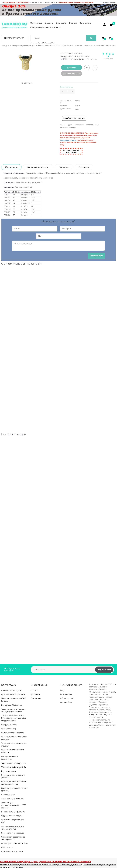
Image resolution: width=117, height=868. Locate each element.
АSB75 (7, 195)
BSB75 (7, 206)
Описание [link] (11, 167)
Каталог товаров (15, 38)
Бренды (73, 23)
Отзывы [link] (84, 167)
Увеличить (28, 83)
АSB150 (7, 198)
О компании (36, 23)
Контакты (85, 23)
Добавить (71, 68)
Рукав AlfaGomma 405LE (46, 43)
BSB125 (7, 212)
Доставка (61, 23)
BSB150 (7, 209)
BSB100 (7, 215)
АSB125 (7, 201)
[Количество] (67, 91)
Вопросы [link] (64, 167)
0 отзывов (108, 59)
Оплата (49, 23)
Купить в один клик (72, 73)
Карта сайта (66, 702)
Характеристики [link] (38, 167)
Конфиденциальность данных (45, 27)
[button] (73, 91)
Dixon (77, 101)
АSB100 (7, 204)
